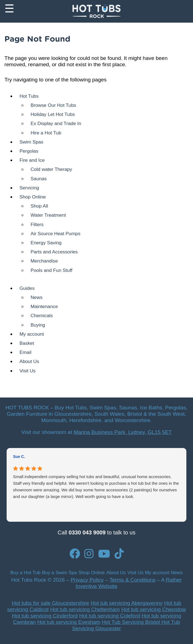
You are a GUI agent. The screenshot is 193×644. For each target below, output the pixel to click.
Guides (27, 288)
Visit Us (27, 371)
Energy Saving (46, 243)
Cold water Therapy (51, 169)
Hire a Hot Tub (46, 133)
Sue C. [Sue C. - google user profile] (19, 457)
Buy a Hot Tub (25, 573)
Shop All (39, 206)
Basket (27, 343)
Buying (38, 325)
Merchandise (44, 261)
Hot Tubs (29, 96)
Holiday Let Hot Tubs (53, 114)
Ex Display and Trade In (56, 123)
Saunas (39, 179)
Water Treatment (48, 215)
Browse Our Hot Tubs (53, 105)
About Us (29, 361)
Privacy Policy (87, 580)
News (36, 297)
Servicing (29, 188)
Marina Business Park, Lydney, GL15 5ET (123, 432)
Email (25, 352)
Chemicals (42, 316)
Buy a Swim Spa (60, 573)
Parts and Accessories (54, 252)
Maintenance (44, 306)
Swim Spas (31, 142)
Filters (37, 224)
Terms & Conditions (132, 580)
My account (32, 334)
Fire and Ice (32, 160)
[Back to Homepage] (96, 11)
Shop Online (32, 197)
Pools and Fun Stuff (51, 270)
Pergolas (29, 151)
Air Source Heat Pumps (55, 234)
